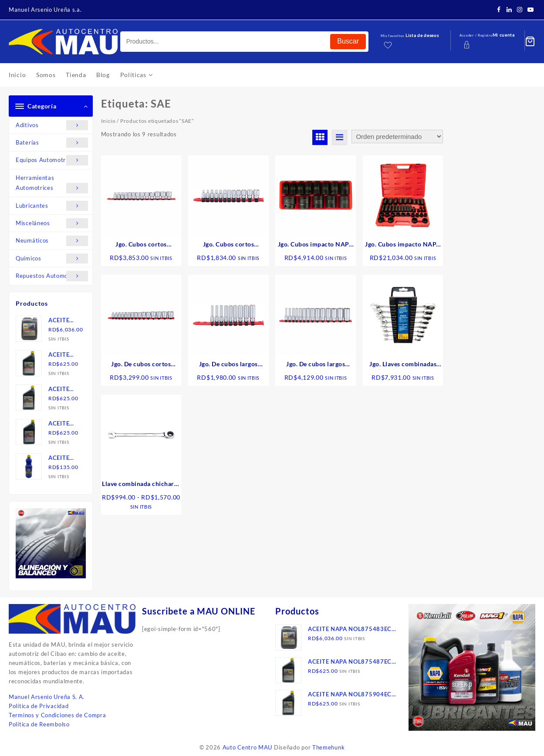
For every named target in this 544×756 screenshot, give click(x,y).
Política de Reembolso (39, 724)
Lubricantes (52, 206)
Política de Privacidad (39, 706)
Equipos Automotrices (52, 160)
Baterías (52, 143)
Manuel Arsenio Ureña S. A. (47, 697)
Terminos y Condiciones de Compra (57, 715)
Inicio (108, 121)
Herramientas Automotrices (52, 184)
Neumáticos (52, 241)
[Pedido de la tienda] (397, 137)
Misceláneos (52, 223)
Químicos (52, 258)
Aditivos (52, 125)
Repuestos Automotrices (52, 276)
